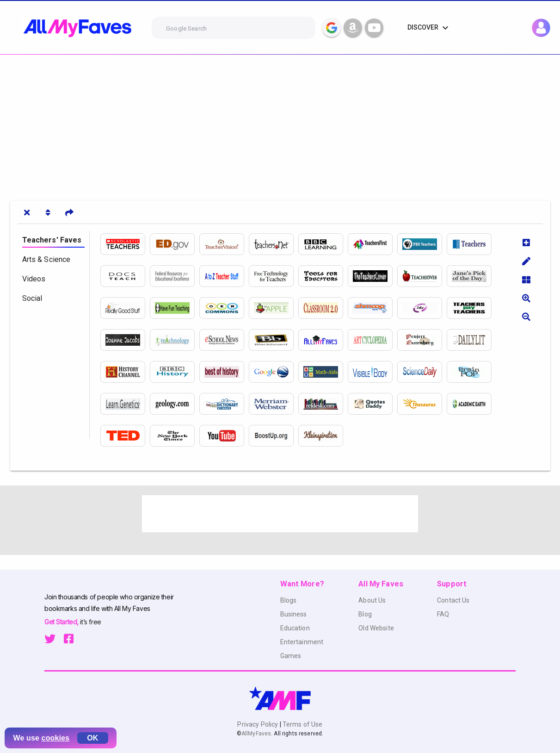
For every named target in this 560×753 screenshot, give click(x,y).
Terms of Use (302, 724)
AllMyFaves (256, 734)
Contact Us (453, 600)
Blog (365, 614)
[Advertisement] (277, 124)
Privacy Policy (258, 724)
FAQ (443, 614)
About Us (372, 600)
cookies (56, 738)
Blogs (289, 600)
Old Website (376, 628)
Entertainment (302, 642)
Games (291, 656)
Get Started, (62, 622)
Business (294, 614)
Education (295, 628)
